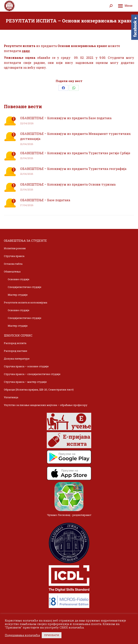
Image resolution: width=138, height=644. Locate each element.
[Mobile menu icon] (125, 6)
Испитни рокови (15, 248)
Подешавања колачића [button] (22, 635)
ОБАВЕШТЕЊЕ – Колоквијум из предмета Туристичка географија (73, 169)
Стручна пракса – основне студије (26, 366)
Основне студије (19, 279)
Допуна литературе (17, 359)
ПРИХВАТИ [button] (52, 635)
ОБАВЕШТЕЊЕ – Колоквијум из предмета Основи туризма (68, 184)
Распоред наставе (16, 351)
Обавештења (12, 271)
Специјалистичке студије (25, 287)
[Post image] (10, 121)
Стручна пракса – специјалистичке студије (32, 374)
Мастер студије (18, 295)
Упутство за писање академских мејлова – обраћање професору (46, 405)
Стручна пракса (14, 256)
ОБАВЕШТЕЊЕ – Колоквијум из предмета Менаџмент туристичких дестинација (75, 136)
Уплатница (11, 397)
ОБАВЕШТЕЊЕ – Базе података (45, 200)
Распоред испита (15, 343)
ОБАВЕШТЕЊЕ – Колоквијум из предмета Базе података (66, 118)
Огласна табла (13, 264)
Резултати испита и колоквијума (26, 302)
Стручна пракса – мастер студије (25, 382)
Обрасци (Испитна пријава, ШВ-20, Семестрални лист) (39, 390)
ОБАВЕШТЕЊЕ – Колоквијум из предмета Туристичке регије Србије (75, 153)
